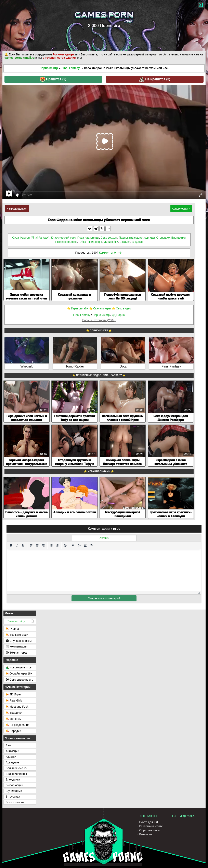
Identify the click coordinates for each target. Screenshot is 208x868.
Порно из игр (49, 68)
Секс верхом (109, 238)
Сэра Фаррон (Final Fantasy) (31, 238)
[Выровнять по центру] (37, 545)
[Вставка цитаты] (73, 545)
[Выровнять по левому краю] (31, 545)
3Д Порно (118, 315)
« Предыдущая (17, 209)
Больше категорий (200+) (99, 320)
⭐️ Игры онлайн (77, 308)
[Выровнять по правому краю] (43, 545)
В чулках (138, 242)
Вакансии (146, 834)
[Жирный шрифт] (11, 545)
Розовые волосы (66, 242)
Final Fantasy (71, 68)
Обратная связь (150, 830)
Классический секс (63, 238)
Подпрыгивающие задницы (137, 238)
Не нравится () (155, 79)
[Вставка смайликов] (65, 545)
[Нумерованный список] (57, 545)
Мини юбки (111, 242)
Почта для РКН (149, 822)
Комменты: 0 (107, 253)
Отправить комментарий (104, 598)
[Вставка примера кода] (79, 545)
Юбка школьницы (90, 242)
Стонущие (163, 238)
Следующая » (181, 209)
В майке (125, 242)
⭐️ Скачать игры (100, 308)
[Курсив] (17, 545)
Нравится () (53, 79)
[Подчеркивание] (23, 545)
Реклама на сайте (151, 826)
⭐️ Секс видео (121, 308)
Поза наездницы (88, 238)
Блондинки (178, 238)
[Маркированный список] (51, 545)
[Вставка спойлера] (85, 545)
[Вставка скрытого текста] (91, 545)
